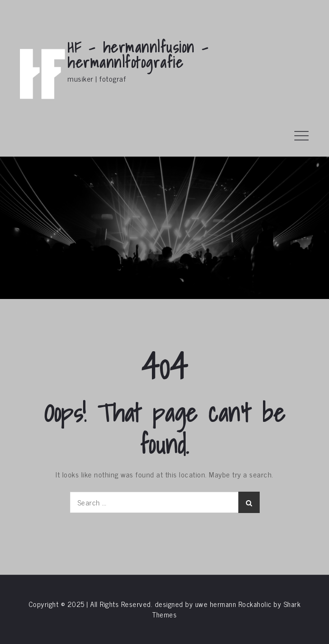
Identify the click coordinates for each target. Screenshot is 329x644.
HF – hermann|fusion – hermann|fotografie (138, 55)
